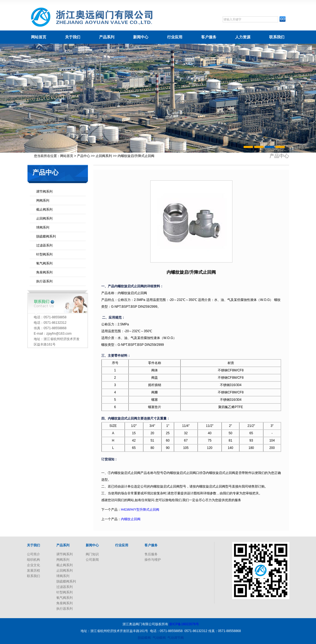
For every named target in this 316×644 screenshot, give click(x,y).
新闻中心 (141, 37)
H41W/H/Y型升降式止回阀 (140, 510)
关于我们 (73, 37)
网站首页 (39, 37)
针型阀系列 (44, 254)
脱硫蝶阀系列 (46, 236)
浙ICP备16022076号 (184, 624)
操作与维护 (153, 560)
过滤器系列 (44, 245)
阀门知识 (92, 554)
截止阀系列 (44, 209)
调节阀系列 (44, 192)
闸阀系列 (43, 201)
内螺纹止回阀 (131, 519)
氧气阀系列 (44, 263)
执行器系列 (44, 281)
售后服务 (151, 554)
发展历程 (33, 571)
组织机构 (33, 560)
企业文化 (33, 565)
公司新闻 (92, 560)
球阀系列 (43, 227)
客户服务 (209, 37)
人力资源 (243, 37)
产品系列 (107, 37)
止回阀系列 (104, 156)
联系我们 (277, 37)
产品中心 (84, 156)
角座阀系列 (44, 272)
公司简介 (33, 554)
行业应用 (175, 37)
